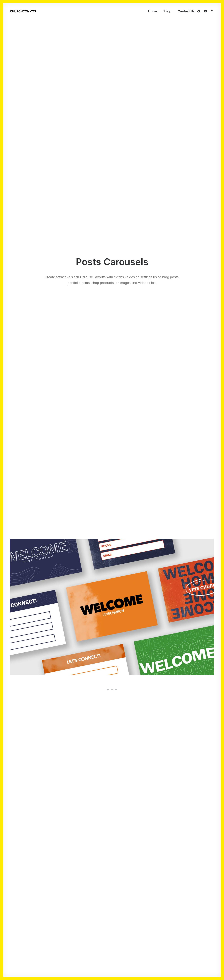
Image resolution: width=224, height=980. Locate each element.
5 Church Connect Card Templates (43, 449)
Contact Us (186, 11)
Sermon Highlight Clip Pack (112, 449)
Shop (167, 11)
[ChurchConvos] (23, 11)
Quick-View (71, 360)
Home (153, 11)
